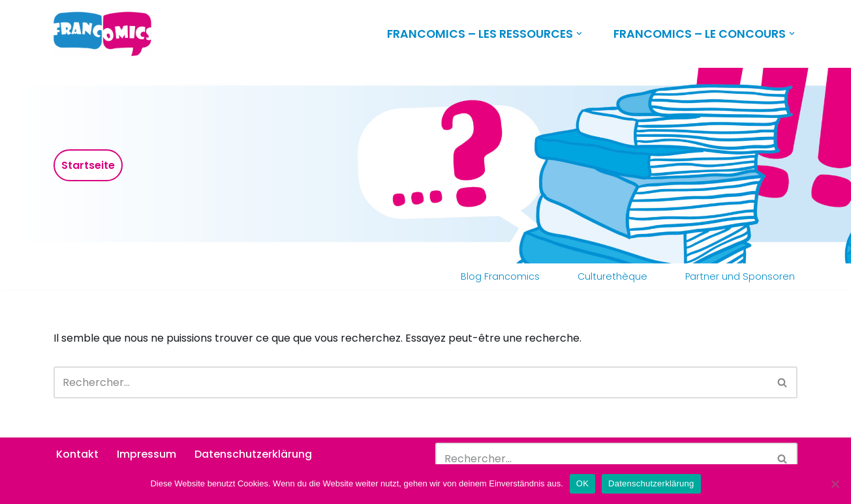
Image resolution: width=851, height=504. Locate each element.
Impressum (147, 454)
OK (582, 483)
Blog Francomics (500, 276)
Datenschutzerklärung (253, 454)
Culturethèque (612, 276)
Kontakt (77, 454)
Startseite (88, 165)
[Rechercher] (411, 382)
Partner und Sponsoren (740, 276)
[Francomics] (106, 34)
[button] (579, 34)
